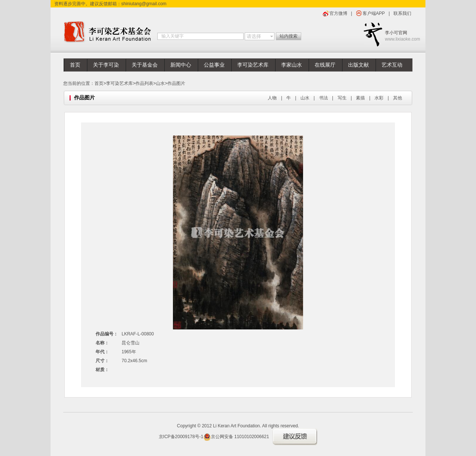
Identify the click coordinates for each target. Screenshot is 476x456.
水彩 (379, 98)
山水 (160, 83)
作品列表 (144, 83)
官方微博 (338, 13)
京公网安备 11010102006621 (236, 437)
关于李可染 (106, 65)
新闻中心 (181, 65)
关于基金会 (145, 65)
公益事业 (214, 65)
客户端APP (374, 13)
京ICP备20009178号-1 (181, 437)
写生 (342, 98)
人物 (272, 98)
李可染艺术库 (253, 65)
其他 (398, 98)
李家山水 (292, 65)
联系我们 (402, 13)
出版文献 (358, 65)
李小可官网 (399, 36)
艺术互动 (392, 65)
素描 (360, 98)
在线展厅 (325, 65)
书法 (324, 98)
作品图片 (176, 83)
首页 (75, 65)
